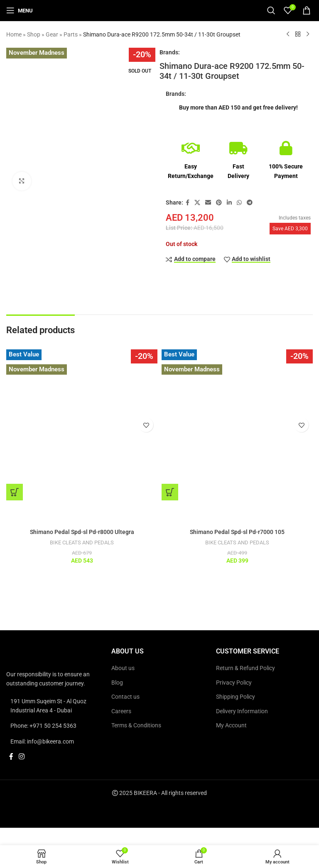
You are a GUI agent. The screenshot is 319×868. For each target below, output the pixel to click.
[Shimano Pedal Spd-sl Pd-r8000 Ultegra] (82, 425)
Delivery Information (242, 711)
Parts (71, 34)
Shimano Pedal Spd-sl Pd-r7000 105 (237, 532)
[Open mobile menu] (20, 10)
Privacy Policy (234, 683)
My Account (231, 725)
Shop (34, 34)
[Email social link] (208, 203)
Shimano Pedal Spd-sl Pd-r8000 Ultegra (82, 532)
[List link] (55, 706)
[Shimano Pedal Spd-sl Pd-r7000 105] (237, 425)
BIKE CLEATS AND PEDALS (82, 542)
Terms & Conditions (136, 725)
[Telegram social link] (250, 203)
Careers (121, 711)
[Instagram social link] (21, 757)
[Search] (271, 10)
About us (123, 668)
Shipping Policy (236, 697)
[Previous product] (288, 34)
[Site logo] (159, 10)
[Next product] (308, 34)
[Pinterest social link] (219, 203)
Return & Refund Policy (245, 668)
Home (14, 34)
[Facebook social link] (188, 203)
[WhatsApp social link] (239, 203)
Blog (117, 683)
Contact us (125, 697)
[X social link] (197, 203)
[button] (15, 492)
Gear (52, 34)
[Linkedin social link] (229, 203)
